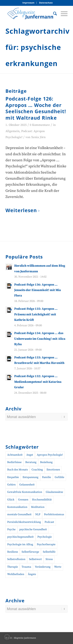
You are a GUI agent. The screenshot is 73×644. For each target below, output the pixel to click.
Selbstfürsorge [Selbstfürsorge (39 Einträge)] (30, 552)
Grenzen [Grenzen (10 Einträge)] (23, 500)
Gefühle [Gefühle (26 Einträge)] (59, 477)
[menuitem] (29, 3)
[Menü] (62, 13)
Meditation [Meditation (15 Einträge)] (38, 507)
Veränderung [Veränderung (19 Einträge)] (43, 567)
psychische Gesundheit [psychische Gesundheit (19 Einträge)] (33, 529)
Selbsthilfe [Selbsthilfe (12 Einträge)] (49, 552)
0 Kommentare (40, 125)
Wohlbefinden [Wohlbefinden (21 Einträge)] (16, 574)
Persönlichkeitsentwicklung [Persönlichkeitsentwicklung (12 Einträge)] (24, 522)
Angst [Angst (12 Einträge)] (30, 455)
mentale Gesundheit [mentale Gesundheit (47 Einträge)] (19, 514)
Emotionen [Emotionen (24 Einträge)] (53, 470)
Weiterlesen (23, 210)
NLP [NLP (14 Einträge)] (38, 514)
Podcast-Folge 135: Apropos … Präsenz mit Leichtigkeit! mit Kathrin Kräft (36, 314)
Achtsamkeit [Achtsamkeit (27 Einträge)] (15, 455)
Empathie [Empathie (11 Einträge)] (13, 477)
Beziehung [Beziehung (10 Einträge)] (46, 462)
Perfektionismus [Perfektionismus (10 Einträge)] (54, 514)
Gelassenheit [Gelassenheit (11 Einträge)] (27, 485)
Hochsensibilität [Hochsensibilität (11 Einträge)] (42, 500)
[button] (7, 637)
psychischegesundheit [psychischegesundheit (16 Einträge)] (20, 537)
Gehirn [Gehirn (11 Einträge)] (11, 485)
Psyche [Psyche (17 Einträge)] (11, 529)
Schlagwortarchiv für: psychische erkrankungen (37, 47)
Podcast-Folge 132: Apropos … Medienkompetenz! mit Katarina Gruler (38, 382)
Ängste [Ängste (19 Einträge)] (32, 574)
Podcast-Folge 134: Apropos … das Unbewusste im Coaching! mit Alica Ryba (40, 339)
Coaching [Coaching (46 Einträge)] (37, 470)
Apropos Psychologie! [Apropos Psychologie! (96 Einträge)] (50, 455)
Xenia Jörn (38, 137)
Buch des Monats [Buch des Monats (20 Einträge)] (18, 470)
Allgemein (12, 131)
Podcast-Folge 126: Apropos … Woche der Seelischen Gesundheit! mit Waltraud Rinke (36, 108)
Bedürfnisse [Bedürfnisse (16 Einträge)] (14, 462)
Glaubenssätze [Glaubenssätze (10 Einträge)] (54, 492)
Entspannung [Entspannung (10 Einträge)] (30, 477)
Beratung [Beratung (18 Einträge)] (31, 462)
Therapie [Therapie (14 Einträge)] (13, 567)
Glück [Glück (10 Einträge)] (11, 500)
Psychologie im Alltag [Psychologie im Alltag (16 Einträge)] (20, 544)
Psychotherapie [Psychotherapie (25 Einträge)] (46, 544)
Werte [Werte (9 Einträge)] (58, 567)
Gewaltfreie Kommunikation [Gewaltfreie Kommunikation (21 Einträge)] (25, 492)
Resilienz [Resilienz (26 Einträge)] (13, 552)
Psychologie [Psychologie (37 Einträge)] (45, 537)
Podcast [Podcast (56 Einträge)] (49, 522)
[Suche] (53, 13)
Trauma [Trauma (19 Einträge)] (26, 567)
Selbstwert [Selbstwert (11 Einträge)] (35, 559)
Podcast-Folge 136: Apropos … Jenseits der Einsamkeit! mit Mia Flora (38, 290)
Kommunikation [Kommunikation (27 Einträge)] (17, 507)
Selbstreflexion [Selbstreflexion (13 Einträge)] (16, 559)
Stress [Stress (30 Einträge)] (49, 559)
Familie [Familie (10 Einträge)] (47, 477)
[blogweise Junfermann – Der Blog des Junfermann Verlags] (30, 13)
